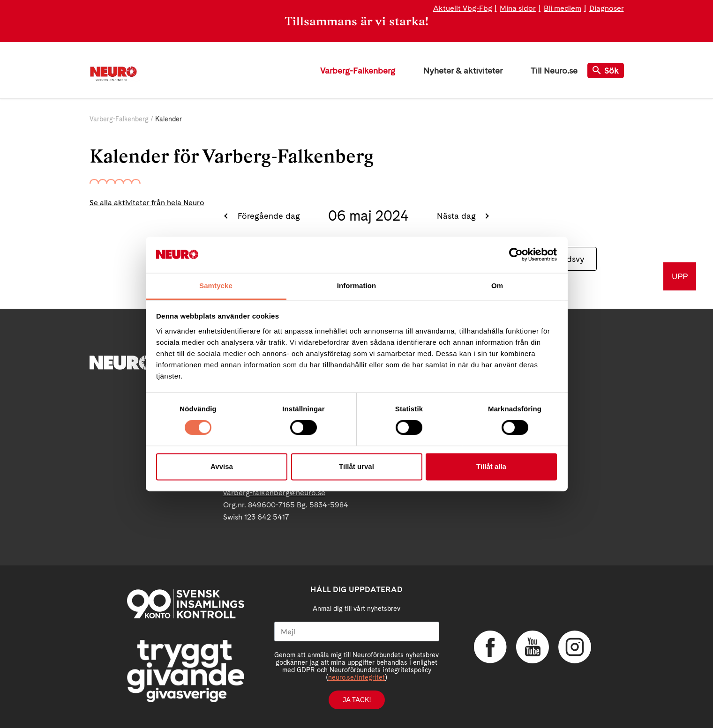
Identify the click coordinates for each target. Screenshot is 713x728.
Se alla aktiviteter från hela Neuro (147, 203)
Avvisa (222, 466)
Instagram (575, 647)
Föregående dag (268, 216)
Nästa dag (458, 216)
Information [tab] (357, 286)
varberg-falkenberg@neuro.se (274, 493)
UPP (680, 276)
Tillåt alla (491, 466)
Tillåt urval (356, 466)
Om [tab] (497, 286)
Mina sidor (518, 8)
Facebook (490, 647)
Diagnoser (607, 8)
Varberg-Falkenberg (358, 71)
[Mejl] (357, 631)
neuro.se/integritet (356, 677)
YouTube (533, 647)
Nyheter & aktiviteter (463, 71)
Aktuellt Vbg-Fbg (463, 8)
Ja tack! (357, 700)
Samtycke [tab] (216, 286)
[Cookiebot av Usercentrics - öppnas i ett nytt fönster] (516, 255)
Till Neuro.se (554, 71)
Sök (606, 71)
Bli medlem (563, 8)
